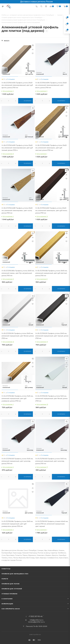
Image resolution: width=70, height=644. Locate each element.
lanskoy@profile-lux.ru (36, 622)
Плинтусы (6, 569)
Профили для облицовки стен (15, 574)
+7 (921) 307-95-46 (35, 616)
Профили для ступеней (12, 589)
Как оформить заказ (11, 609)
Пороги (5, 579)
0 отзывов (11, 79)
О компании (7, 599)
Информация (7, 604)
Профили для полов (11, 584)
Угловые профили (9, 594)
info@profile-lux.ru (36, 620)
